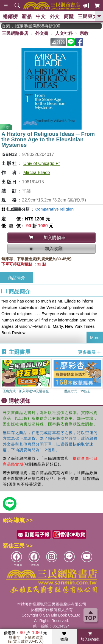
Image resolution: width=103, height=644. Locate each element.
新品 (27, 16)
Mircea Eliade (37, 173)
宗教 (84, 33)
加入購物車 (90, 637)
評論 (59, 42)
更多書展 (90, 352)
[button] (99, 377)
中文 (41, 16)
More (95, 338)
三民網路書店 (15, 33)
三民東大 (88, 16)
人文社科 (64, 33)
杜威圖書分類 (18, 209)
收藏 (64, 637)
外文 (55, 16)
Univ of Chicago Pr (42, 163)
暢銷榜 (10, 16)
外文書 (42, 33)
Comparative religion (55, 209)
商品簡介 (16, 278)
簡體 (69, 16)
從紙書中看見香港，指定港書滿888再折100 (34, 26)
